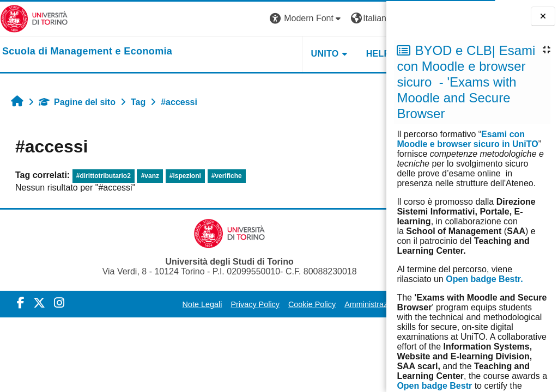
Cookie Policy (287, 304)
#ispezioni (185, 176)
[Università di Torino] (34, 18)
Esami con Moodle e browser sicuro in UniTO (467, 139)
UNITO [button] (252, 54)
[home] (87, 52)
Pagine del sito (77, 102)
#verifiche (227, 176)
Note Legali (178, 304)
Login (367, 18)
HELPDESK (318, 54)
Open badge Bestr (434, 386)
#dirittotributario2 (104, 176)
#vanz (150, 176)
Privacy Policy (231, 304)
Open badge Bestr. (484, 279)
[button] (234, 19)
